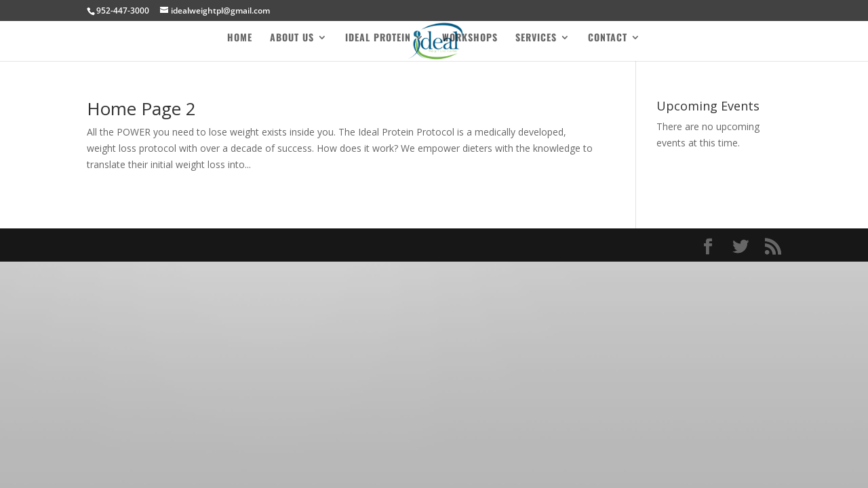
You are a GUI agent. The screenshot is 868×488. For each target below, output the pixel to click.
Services (536, 38)
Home (240, 38)
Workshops (470, 38)
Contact (608, 38)
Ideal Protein (378, 38)
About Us (292, 38)
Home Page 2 (141, 108)
